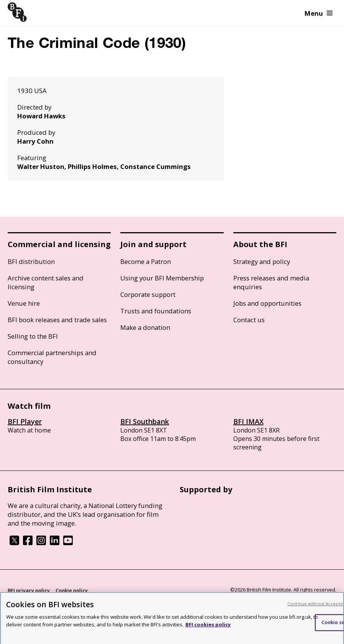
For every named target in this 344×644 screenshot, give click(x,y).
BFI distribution (31, 261)
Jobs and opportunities (267, 303)
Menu (319, 13)
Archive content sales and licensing (46, 282)
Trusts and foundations (156, 311)
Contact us (249, 320)
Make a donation (145, 327)
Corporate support (148, 294)
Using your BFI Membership (162, 278)
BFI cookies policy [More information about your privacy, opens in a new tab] (208, 627)
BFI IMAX (248, 421)
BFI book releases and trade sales (57, 320)
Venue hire (24, 303)
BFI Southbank (145, 421)
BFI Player (25, 421)
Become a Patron (146, 261)
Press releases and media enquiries (271, 282)
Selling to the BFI (33, 336)
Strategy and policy (262, 261)
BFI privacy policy (29, 590)
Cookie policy (72, 590)
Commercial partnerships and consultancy (52, 357)
